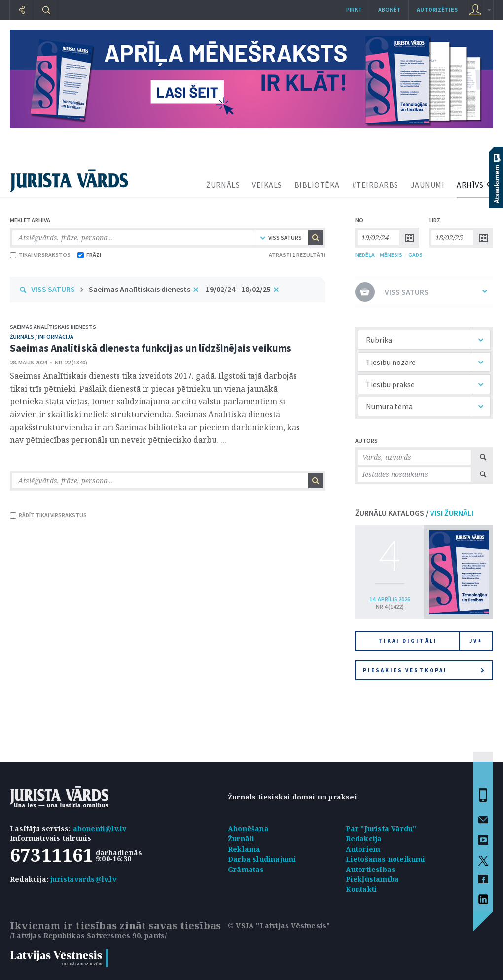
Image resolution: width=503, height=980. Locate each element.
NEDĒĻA (365, 255)
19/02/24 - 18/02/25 (238, 289)
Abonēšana (248, 828)
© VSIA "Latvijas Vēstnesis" (279, 926)
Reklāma (244, 849)
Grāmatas (246, 869)
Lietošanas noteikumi (386, 859)
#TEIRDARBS (375, 185)
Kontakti (361, 889)
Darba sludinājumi (262, 859)
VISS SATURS (53, 289)
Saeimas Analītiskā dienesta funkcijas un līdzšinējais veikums (151, 348)
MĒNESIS (391, 255)
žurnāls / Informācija (42, 337)
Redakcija (364, 839)
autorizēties (437, 10)
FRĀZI (89, 255)
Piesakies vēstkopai (424, 670)
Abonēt (389, 10)
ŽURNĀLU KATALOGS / (414, 513)
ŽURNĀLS (223, 185)
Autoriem (363, 849)
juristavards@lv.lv (83, 879)
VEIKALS (267, 185)
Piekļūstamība (373, 879)
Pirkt (354, 10)
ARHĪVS (470, 185)
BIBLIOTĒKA (317, 185)
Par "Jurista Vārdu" (381, 828)
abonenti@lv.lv (100, 828)
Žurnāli (241, 839)
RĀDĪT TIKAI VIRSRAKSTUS (48, 515)
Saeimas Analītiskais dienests (140, 289)
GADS (415, 255)
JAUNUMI (428, 185)
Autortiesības (371, 869)
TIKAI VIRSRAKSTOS (40, 255)
